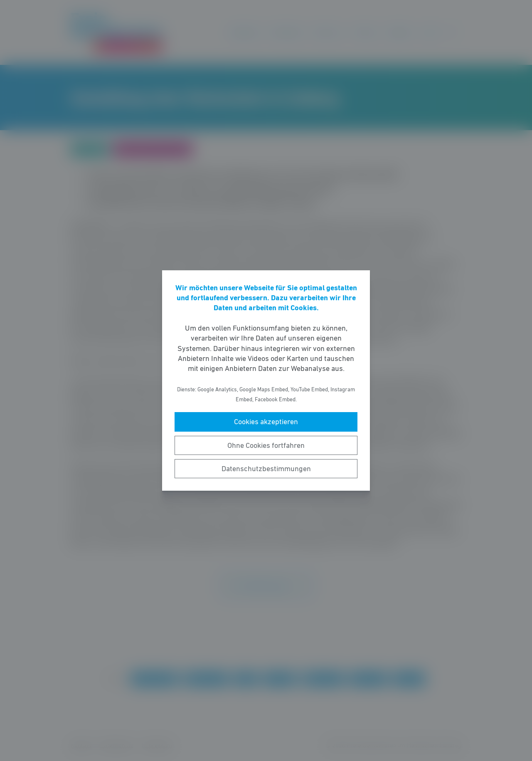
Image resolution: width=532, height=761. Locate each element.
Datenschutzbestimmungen (266, 469)
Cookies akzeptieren (266, 422)
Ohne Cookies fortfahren (266, 445)
